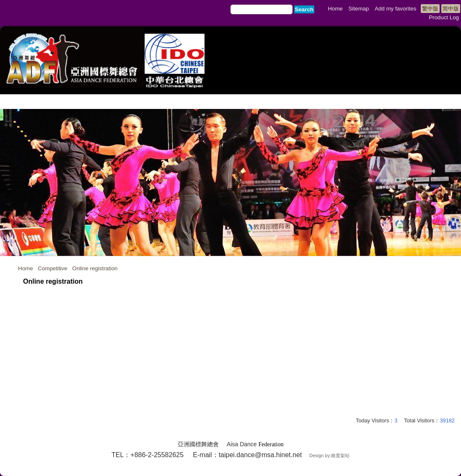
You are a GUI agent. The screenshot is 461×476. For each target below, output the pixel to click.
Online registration (95, 268)
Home (26, 268)
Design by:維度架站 (329, 455)
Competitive (52, 268)
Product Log (444, 17)
